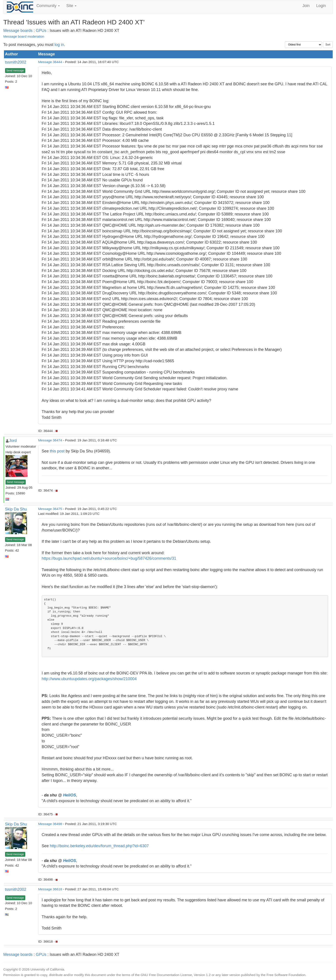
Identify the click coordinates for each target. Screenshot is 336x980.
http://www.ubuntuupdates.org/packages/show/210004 (89, 679)
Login (321, 6)
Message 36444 (50, 62)
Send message (15, 71)
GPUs (41, 31)
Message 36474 (50, 440)
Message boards (18, 31)
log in (59, 45)
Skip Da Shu (16, 509)
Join (306, 6)
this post (57, 451)
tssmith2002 (16, 62)
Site (71, 6)
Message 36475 (50, 509)
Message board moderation (24, 36)
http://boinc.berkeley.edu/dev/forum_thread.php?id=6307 (99, 846)
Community (48, 6)
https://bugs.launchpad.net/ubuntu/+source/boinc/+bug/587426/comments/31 (109, 558)
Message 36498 (50, 824)
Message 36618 (50, 889)
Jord (13, 441)
